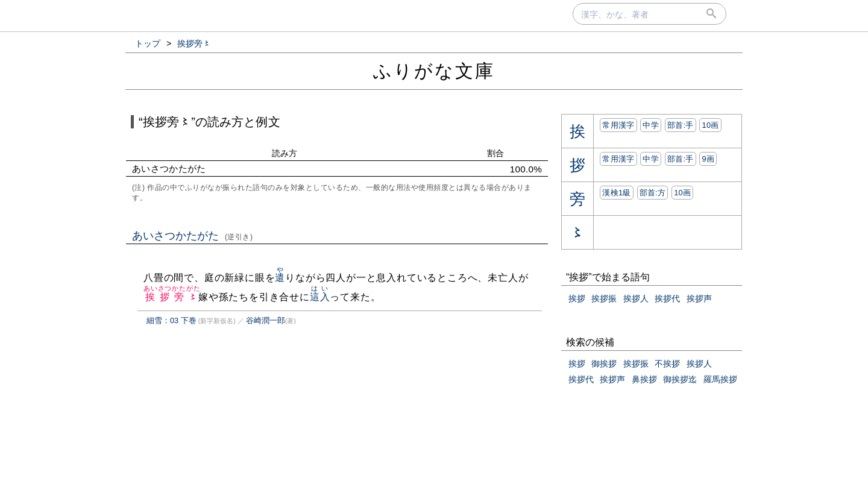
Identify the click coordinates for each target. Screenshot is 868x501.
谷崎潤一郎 (266, 320)
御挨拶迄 (680, 379)
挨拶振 (604, 298)
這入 (320, 297)
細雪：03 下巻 (171, 320)
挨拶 (577, 298)
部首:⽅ (653, 193)
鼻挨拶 (644, 379)
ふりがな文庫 (434, 71)
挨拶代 (667, 298)
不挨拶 (667, 364)
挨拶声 (699, 298)
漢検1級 (616, 193)
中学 (651, 125)
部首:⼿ (681, 125)
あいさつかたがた (193, 236)
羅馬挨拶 (720, 379)
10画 (710, 125)
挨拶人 (636, 298)
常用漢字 (618, 125)
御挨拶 (604, 364)
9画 (708, 159)
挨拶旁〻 (172, 297)
